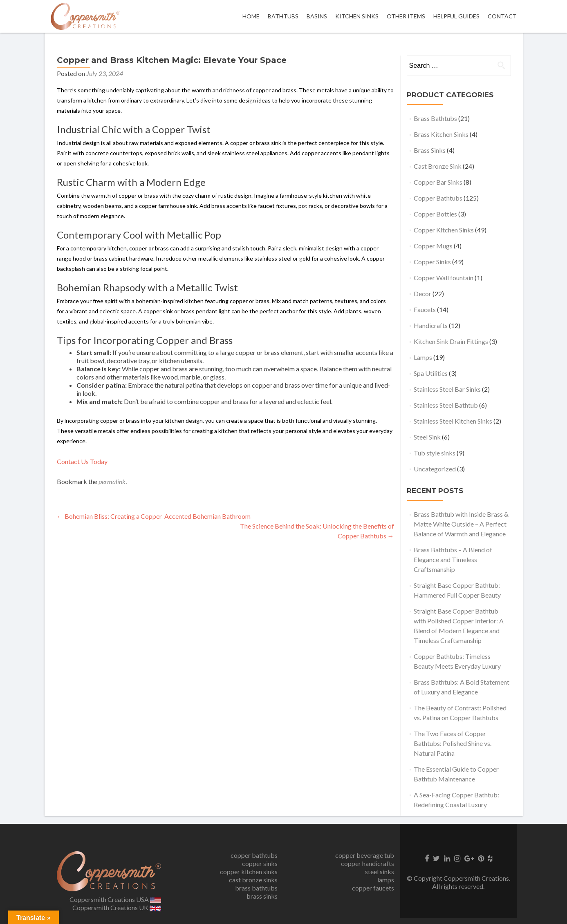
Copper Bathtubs (438, 198)
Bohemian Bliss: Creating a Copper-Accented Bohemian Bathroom (154, 516)
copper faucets (373, 888)
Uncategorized (435, 469)
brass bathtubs (256, 888)
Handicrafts (431, 325)
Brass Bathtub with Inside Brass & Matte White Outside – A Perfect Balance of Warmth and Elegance (461, 524)
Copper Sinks (432, 262)
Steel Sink (427, 437)
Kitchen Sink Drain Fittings (451, 341)
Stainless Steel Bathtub (446, 405)
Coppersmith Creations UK (117, 907)
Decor (422, 293)
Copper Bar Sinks (438, 182)
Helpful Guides (456, 16)
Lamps (423, 357)
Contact (502, 16)
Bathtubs (283, 16)
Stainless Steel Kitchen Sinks (453, 421)
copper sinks (260, 863)
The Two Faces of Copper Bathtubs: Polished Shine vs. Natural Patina (453, 743)
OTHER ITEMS (406, 16)
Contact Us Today (82, 461)
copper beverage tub (365, 855)
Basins (317, 16)
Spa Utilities (431, 373)
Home (251, 16)
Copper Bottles (435, 214)
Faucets (425, 309)
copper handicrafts (368, 863)
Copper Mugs (433, 246)
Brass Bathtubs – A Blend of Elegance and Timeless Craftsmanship (453, 559)
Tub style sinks (435, 453)
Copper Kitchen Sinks (444, 230)
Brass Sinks (430, 150)
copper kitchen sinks (249, 872)
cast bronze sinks (253, 880)
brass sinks (262, 896)
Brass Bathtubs (435, 118)
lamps (386, 880)
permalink (112, 481)
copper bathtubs (254, 855)
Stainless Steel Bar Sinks (447, 389)
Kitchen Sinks (357, 16)
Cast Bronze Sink (438, 166)
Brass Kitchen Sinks (441, 134)
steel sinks (380, 872)
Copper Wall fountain (444, 278)
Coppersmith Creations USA (115, 899)
